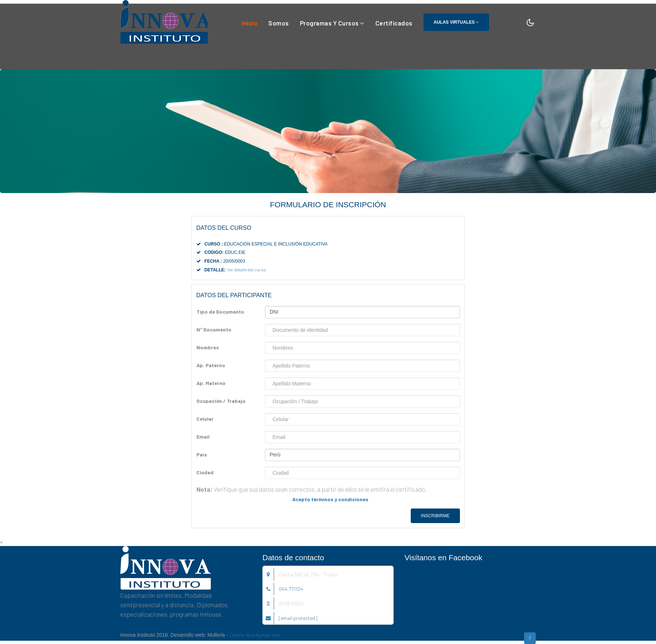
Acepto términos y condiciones (330, 499)
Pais (202, 454)
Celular (205, 419)
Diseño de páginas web (255, 635)
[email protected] (298, 618)
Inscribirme (435, 516)
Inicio (249, 22)
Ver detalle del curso (247, 270)
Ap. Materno (211, 383)
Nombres (208, 347)
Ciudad (205, 472)
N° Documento (214, 329)
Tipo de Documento (220, 312)
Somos (279, 23)
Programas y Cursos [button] (332, 23)
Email (203, 437)
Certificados (394, 23)
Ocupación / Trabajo (221, 401)
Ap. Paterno (211, 365)
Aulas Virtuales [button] (456, 22)
